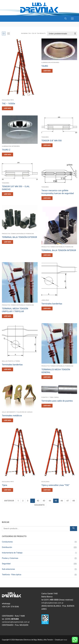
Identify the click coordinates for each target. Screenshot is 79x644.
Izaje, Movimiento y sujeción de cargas (17, 412)
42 (38, 501)
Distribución (7, 547)
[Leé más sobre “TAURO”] (47, 71)
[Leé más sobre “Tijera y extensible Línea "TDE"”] (47, 490)
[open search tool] (66, 19)
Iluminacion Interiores (50, 62)
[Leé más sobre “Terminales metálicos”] (8, 420)
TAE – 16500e (8, 104)
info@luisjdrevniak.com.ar (52, 603)
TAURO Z (6, 150)
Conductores (7, 542)
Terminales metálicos (12, 416)
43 (44, 501)
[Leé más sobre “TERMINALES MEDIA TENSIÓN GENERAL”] (47, 377)
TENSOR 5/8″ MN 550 (52, 141)
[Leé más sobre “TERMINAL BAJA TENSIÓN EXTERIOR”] (8, 242)
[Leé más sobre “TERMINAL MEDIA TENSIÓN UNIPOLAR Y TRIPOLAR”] (8, 316)
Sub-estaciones (8, 569)
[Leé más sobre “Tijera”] (8, 490)
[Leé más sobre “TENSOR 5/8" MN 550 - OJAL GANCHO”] (8, 194)
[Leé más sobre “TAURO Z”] (8, 155)
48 (74, 501)
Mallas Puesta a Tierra (11, 361)
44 (50, 501)
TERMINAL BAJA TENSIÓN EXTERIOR (19, 237)
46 (62, 501)
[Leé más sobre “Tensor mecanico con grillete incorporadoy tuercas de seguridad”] (47, 198)
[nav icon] (72, 19)
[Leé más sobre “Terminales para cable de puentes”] (47, 406)
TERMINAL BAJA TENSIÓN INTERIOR (59, 250)
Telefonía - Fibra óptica (12, 575)
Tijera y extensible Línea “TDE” (56, 485)
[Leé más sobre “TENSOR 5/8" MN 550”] (47, 145)
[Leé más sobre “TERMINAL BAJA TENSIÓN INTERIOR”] (47, 255)
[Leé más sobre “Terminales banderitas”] (47, 308)
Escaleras (45, 482)
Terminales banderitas (52, 304)
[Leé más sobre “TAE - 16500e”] (8, 108)
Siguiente (39, 505)
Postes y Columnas (10, 558)
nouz (65, 640)
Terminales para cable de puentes (57, 401)
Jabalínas (45, 300)
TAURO (45, 66)
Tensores (45, 137)
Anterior (9, 501)
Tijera (5, 485)
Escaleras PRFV (8, 482)
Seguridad (6, 564)
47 (68, 501)
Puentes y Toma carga (50, 397)
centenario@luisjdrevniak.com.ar (16, 622)
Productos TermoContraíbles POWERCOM (18, 234)
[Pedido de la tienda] (62, 34)
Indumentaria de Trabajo (12, 553)
